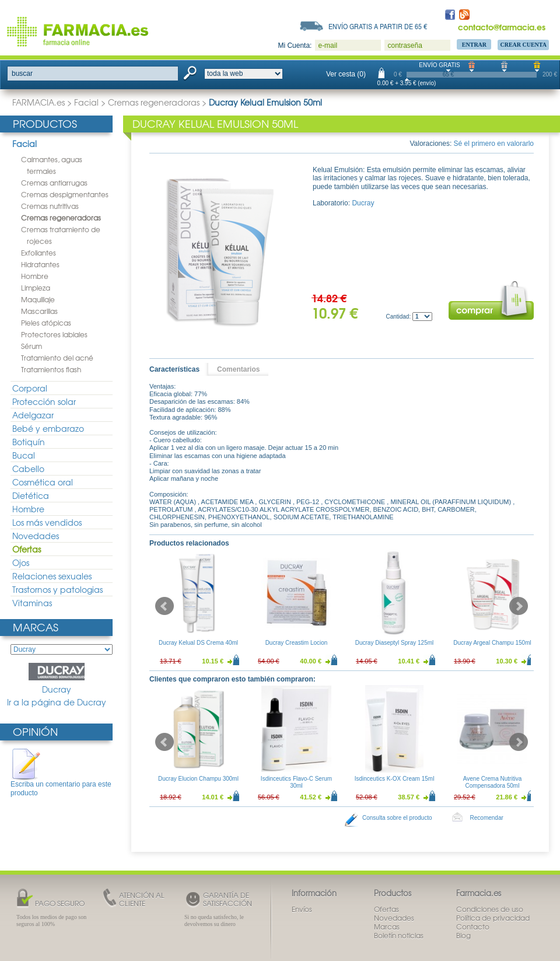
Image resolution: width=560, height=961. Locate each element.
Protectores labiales (54, 334)
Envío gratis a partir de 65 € (378, 26)
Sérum (32, 346)
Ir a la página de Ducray (57, 702)
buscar (22, 74)
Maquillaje (38, 299)
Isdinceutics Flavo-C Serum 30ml (296, 782)
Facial (86, 102)
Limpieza (36, 288)
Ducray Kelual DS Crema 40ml (198, 643)
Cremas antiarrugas (54, 183)
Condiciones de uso (490, 909)
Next (519, 606)
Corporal (30, 388)
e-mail (328, 46)
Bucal (24, 455)
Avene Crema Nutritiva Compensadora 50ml (492, 782)
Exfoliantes (38, 253)
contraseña (405, 46)
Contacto (473, 927)
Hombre (35, 276)
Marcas (36, 627)
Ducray (57, 679)
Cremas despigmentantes (65, 194)
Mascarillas (39, 311)
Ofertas (27, 549)
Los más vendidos (47, 522)
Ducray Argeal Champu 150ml (492, 643)
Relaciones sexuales (52, 576)
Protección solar (44, 401)
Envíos (302, 909)
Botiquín (29, 442)
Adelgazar (33, 415)
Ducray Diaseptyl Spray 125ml (395, 643)
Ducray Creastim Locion (297, 643)
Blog (463, 935)
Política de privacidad (493, 918)
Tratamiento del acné (57, 358)
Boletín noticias (399, 935)
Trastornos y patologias (57, 589)
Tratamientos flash (51, 369)
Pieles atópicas (46, 323)
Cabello (28, 469)
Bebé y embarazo (48, 428)
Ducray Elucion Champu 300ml (198, 779)
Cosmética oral (43, 482)
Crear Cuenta (523, 45)
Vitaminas (32, 603)
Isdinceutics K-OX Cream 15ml (395, 779)
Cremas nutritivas (50, 206)
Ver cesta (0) (346, 74)
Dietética (31, 495)
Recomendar (487, 818)
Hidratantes (40, 264)
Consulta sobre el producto (397, 818)
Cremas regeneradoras (154, 102)
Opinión (35, 731)
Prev (164, 606)
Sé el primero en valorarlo (494, 144)
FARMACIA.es (38, 102)
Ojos (21, 562)
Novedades (36, 536)
